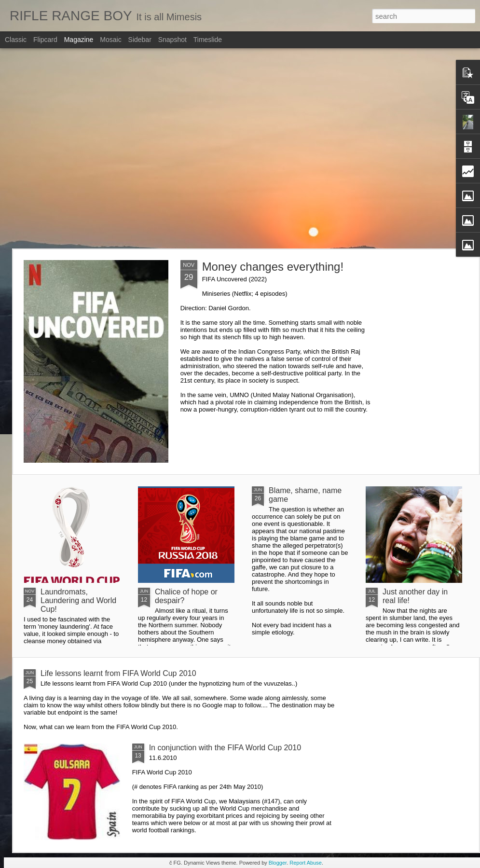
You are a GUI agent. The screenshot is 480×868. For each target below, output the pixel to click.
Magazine (79, 40)
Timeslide (208, 40)
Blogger (278, 863)
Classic (16, 40)
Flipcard (45, 40)
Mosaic (110, 40)
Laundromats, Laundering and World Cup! (78, 600)
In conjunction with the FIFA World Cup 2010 (225, 748)
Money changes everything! (273, 267)
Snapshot (172, 40)
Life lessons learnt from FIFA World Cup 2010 (118, 673)
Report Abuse (306, 863)
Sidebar (140, 40)
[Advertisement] (90, 148)
